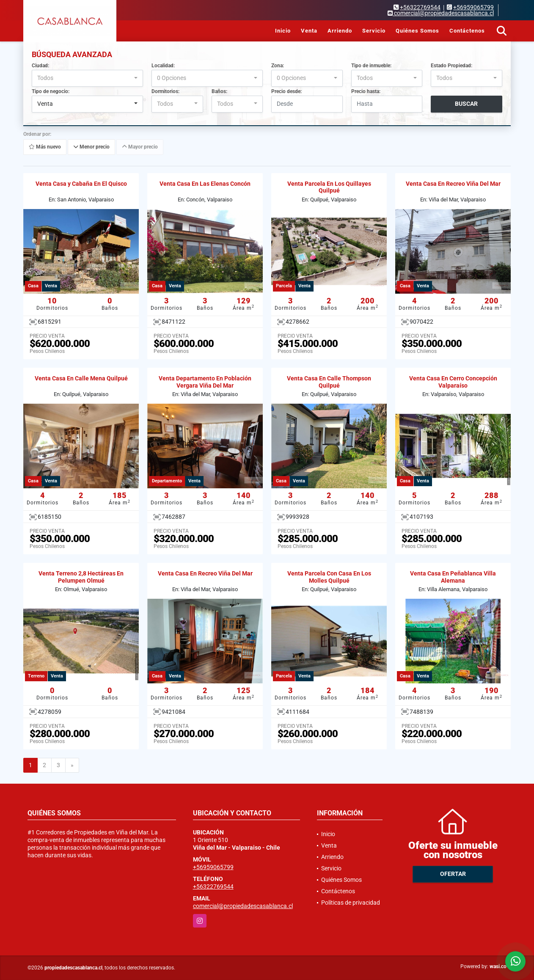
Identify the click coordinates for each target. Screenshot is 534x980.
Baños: (219, 91)
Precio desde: (286, 91)
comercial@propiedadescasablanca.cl (243, 906)
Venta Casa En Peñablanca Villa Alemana (453, 577)
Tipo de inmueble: (371, 66)
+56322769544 (420, 7)
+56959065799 (473, 7)
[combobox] (87, 78)
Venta (309, 31)
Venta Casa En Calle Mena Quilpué (81, 378)
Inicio (283, 31)
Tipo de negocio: (51, 91)
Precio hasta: (366, 91)
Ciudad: (40, 66)
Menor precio (91, 147)
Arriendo (340, 31)
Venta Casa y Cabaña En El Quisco (81, 184)
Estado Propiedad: (451, 66)
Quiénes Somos (417, 31)
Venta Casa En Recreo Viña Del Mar (453, 184)
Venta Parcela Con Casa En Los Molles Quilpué (329, 577)
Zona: (278, 66)
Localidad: (163, 66)
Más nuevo (45, 147)
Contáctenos (467, 31)
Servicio (374, 31)
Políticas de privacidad (351, 903)
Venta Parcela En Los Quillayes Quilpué (329, 187)
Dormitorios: (165, 91)
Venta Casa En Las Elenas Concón (205, 184)
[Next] (72, 765)
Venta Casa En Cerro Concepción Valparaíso (453, 382)
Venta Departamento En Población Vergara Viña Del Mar (205, 382)
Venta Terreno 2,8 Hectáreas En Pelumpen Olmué (81, 577)
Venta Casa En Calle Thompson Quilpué (329, 382)
